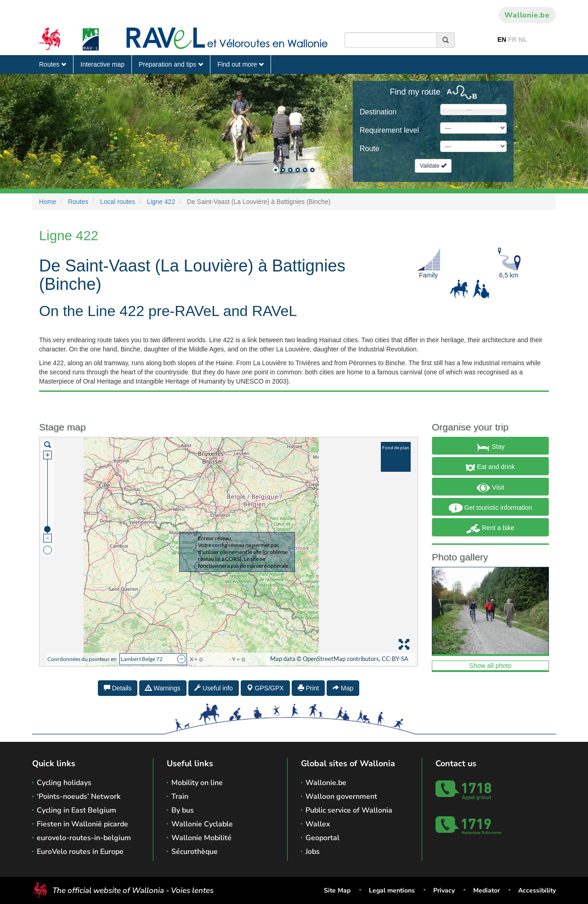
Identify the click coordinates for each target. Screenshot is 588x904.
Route (370, 149)
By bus (183, 810)
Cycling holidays (64, 783)
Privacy (444, 890)
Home (48, 202)
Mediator (486, 890)
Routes (53, 64)
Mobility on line (197, 783)
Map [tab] (343, 688)
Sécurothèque (195, 852)
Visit (490, 488)
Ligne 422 (161, 202)
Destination (378, 112)
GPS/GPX (265, 688)
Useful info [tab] (214, 688)
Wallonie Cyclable (202, 824)
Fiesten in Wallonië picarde (82, 824)
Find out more (240, 64)
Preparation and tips (171, 64)
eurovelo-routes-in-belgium (84, 838)
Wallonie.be (527, 15)
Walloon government (341, 797)
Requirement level (389, 130)
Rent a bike (490, 529)
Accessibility (537, 890)
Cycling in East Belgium (76, 810)
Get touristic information (491, 508)
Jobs (313, 852)
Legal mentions (392, 890)
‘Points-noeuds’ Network (79, 797)
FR (512, 40)
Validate (433, 166)
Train (180, 797)
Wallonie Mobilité (201, 838)
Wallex (318, 824)
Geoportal (322, 838)
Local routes (118, 202)
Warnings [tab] (163, 688)
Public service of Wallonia (349, 810)
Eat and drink (490, 468)
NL (523, 40)
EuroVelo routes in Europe (80, 852)
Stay (491, 447)
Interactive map (102, 64)
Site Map (337, 890)
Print (308, 688)
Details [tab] (118, 688)
